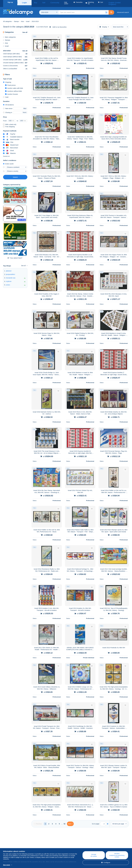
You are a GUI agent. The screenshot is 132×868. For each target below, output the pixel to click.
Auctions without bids (14, 89)
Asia (5, 41)
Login (24, 2)
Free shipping (9, 124)
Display (103, 24)
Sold (6, 95)
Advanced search (123, 10)
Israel (6, 44)
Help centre (77, 843)
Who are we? (8, 843)
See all (25, 30)
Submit (15, 175)
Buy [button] (35, 2)
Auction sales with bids (14, 86)
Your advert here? (15, 255)
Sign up (10, 2)
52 (65, 821)
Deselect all (6, 154)
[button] (106, 10)
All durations (8, 102)
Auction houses (12, 92)
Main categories (9, 35)
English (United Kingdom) (119, 2)
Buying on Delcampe (80, 846)
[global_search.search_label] (84, 10)
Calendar (41, 846)
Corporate (8, 846)
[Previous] (38, 821)
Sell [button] (41, 2)
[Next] (70, 821)
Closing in (8, 110)
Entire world (8, 161)
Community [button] (49, 2)
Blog (41, 843)
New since (8, 106)
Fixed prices (10, 83)
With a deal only (10, 122)
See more (7, 865)
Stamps (7, 38)
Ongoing (7, 80)
